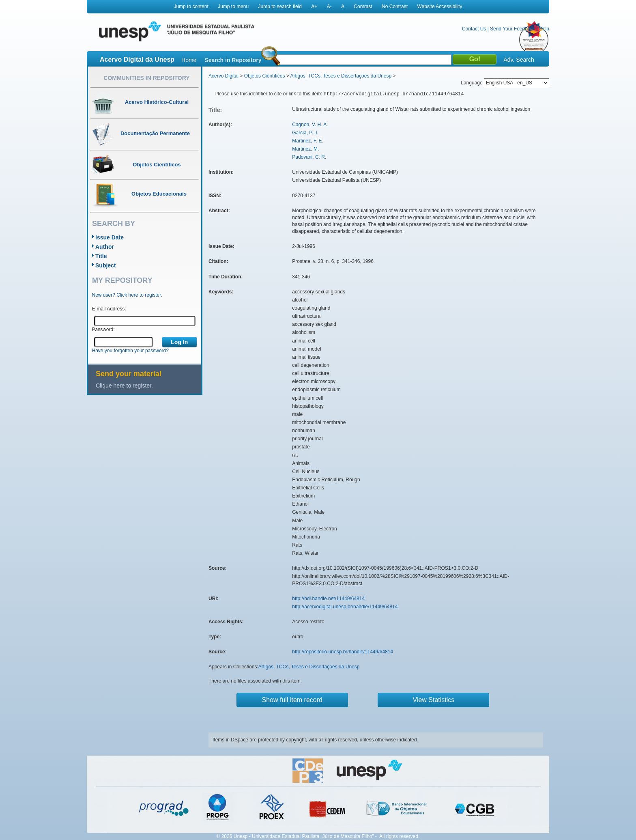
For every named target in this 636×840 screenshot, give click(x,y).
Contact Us (474, 29)
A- (329, 6)
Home (189, 60)
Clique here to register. (124, 386)
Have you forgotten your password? (130, 351)
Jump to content (191, 6)
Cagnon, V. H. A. (310, 125)
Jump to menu (233, 6)
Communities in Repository (146, 78)
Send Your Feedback (512, 29)
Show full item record (292, 700)
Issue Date (110, 237)
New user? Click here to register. (127, 295)
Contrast (363, 6)
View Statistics (434, 700)
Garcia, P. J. (305, 133)
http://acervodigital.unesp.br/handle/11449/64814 (345, 607)
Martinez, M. (305, 149)
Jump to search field (280, 6)
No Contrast (395, 6)
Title (101, 256)
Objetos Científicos (265, 76)
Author (105, 247)
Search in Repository (233, 60)
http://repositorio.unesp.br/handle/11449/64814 (343, 652)
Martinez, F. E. (308, 141)
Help (544, 29)
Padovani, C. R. (309, 157)
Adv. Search (519, 60)
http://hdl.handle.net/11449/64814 (328, 599)
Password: (103, 330)
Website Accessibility (439, 6)
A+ (314, 6)
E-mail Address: (109, 309)
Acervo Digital (223, 76)
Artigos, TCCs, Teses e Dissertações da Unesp (341, 76)
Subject (106, 265)
